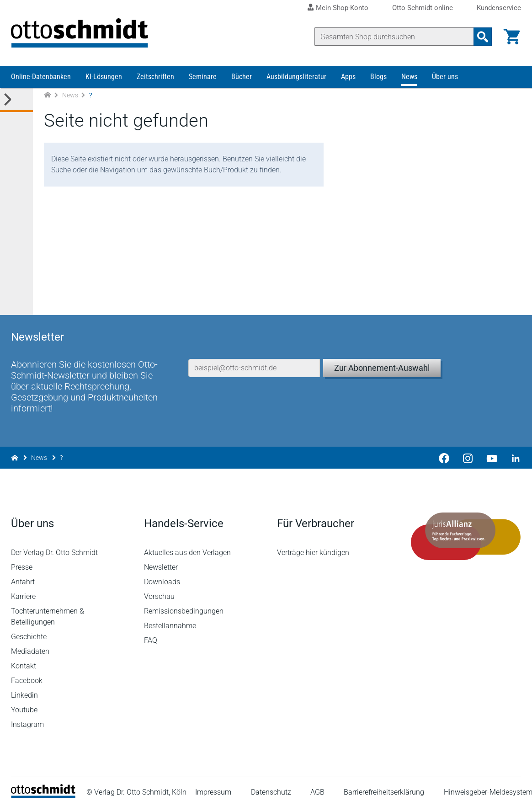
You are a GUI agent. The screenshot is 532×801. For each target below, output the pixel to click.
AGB (317, 785)
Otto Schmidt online (423, 8)
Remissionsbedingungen (184, 603)
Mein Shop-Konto (342, 8)
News (409, 77)
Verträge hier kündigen (313, 545)
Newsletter (161, 559)
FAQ (151, 633)
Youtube (24, 702)
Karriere (23, 589)
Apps (348, 77)
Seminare (203, 77)
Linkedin (24, 687)
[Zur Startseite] (48, 95)
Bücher (242, 77)
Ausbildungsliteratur (296, 77)
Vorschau (159, 589)
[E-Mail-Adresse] (254, 360)
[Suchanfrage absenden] (483, 37)
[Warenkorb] (512, 37)
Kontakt (24, 658)
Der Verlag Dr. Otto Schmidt (54, 545)
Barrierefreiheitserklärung (384, 785)
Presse (22, 559)
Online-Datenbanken (41, 77)
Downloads (162, 574)
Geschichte (29, 629)
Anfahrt (23, 574)
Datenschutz (271, 785)
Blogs (378, 77)
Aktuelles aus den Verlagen (187, 545)
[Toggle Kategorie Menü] (16, 100)
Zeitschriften (155, 77)
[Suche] (394, 37)
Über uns (445, 77)
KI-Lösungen (104, 77)
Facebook (27, 673)
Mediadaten (30, 643)
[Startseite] (43, 788)
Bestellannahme (170, 618)
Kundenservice (499, 8)
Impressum (213, 785)
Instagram (27, 717)
